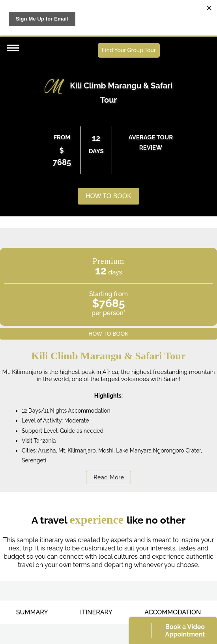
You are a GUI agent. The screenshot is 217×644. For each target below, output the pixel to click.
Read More (109, 477)
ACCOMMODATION (173, 612)
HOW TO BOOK (108, 196)
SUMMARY (32, 612)
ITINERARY (96, 612)
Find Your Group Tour (129, 50)
